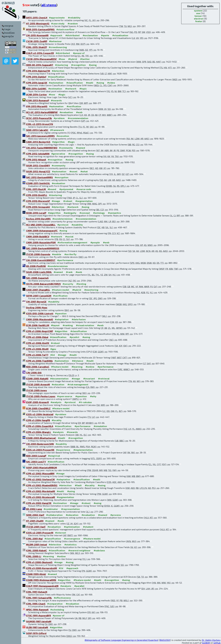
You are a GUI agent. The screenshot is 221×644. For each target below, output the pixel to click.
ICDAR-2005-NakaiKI (37, 378)
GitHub (217, 643)
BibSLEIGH (165, 640)
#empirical (54, 456)
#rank (69, 272)
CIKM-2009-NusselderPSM (41, 242)
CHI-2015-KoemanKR (37, 35)
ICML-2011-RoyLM (36, 189)
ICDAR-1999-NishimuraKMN (41, 580)
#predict (74, 337)
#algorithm (58, 142)
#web (79, 112)
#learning (77, 367)
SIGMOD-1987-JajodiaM (39, 621)
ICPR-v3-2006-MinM (37, 349)
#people (95, 242)
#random (73, 23)
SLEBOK (206, 643)
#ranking (68, 325)
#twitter (85, 59)
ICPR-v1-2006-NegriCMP (40, 331)
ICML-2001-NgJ (34, 539)
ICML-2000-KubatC (37, 550)
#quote (105, 35)
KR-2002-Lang (34, 509)
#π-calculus (85, 402)
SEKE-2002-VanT (35, 515)
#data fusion (79, 319)
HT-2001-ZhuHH (35, 521)
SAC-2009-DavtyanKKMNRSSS (43, 248)
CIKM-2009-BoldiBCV (38, 236)
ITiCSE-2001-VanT (36, 527)
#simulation (100, 426)
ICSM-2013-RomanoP (38, 100)
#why (93, 396)
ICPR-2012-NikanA (36, 160)
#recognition (78, 65)
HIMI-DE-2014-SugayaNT (40, 65)
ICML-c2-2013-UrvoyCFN (40, 124)
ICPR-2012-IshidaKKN (38, 154)
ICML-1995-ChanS (36, 604)
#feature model (60, 290)
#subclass (99, 550)
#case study (58, 23)
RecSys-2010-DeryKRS (38, 219)
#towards (56, 100)
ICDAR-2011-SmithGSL (38, 183)
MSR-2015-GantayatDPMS (40, 29)
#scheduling (57, 610)
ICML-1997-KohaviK (37, 592)
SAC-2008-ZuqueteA (37, 278)
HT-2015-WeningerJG (38, 23)
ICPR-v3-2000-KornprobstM (42, 568)
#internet (61, 533)
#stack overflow (65, 29)
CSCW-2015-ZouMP (37, 41)
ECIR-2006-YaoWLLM (38, 325)
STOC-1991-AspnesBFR (38, 615)
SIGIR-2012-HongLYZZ (38, 171)
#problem (59, 118)
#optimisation (72, 527)
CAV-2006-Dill (34, 373)
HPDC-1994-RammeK (37, 610)
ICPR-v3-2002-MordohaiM (41, 491)
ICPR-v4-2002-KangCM (39, 503)
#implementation (83, 450)
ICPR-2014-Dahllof (36, 77)
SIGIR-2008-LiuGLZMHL (39, 272)
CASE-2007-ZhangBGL (38, 290)
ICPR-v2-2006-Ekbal (37, 337)
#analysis (56, 402)
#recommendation (78, 118)
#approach (56, 35)
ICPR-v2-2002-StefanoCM (40, 479)
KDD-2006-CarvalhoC (38, 367)
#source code (84, 189)
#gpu (53, 349)
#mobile (57, 254)
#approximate (57, 18)
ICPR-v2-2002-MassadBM (40, 473)
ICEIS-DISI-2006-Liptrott (40, 313)
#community (66, 148)
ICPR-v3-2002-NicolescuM (41, 497)
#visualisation (120, 35)
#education (58, 384)
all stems (49, 5)
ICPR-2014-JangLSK (37, 83)
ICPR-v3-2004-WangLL (39, 432)
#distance (78, 361)
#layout (55, 325)
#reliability (74, 18)
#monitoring (91, 290)
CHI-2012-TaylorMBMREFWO (42, 148)
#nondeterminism (62, 219)
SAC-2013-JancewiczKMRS (40, 136)
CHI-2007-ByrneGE (36, 302)
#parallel (79, 586)
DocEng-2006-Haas (37, 307)
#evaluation (66, 112)
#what (84, 171)
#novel (73, 171)
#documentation (59, 378)
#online (90, 367)
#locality (57, 420)
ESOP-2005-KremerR (37, 402)
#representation (70, 509)
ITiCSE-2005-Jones (36, 390)
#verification (74, 106)
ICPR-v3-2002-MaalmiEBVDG (42, 485)
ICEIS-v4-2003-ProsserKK (40, 450)
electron (199, 19)
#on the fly (70, 254)
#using (93, 65)
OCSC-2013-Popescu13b (39, 118)
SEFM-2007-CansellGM (39, 296)
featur (199, 21)
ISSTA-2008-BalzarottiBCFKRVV (43, 284)
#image (56, 201)
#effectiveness (62, 598)
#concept (85, 213)
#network (71, 89)
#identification (56, 462)
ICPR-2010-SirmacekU (38, 207)
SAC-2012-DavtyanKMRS (39, 177)
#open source (65, 396)
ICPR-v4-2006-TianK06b (39, 361)
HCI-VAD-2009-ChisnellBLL (41, 225)
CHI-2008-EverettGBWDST (41, 260)
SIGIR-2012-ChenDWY (38, 165)
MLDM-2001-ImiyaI (37, 544)
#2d (53, 355)
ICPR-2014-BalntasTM (38, 71)
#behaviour (55, 41)
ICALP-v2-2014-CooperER (40, 53)
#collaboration (54, 515)
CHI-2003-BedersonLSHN (40, 444)
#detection (58, 71)
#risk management (78, 384)
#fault (78, 485)
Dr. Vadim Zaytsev (211, 640)
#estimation (55, 89)
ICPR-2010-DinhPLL (37, 195)
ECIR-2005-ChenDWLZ (38, 408)
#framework (57, 130)
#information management (72, 242)
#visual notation (85, 325)
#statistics (70, 544)
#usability (77, 225)
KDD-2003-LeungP (36, 456)
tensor (198, 16)
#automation (56, 83)
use (198, 13)
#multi (90, 83)
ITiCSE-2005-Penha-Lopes (41, 396)
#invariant (89, 378)
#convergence (72, 539)
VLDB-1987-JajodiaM (37, 627)
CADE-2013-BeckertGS (38, 142)
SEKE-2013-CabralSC (37, 130)
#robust (68, 201)
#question (61, 313)
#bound (52, 189)
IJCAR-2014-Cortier (37, 94)
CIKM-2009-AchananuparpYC (42, 231)
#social (69, 236)
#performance (65, 260)
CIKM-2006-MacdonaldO (40, 319)
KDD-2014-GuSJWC (36, 89)
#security (68, 284)
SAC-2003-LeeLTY (36, 462)
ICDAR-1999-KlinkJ (36, 574)
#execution (63, 136)
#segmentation (84, 201)
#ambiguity (70, 213)
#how (62, 59)
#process (116, 515)
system (198, 10)
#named (80, 148)
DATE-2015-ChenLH (37, 18)
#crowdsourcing (58, 47)
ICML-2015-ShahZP (37, 47)
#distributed (72, 35)
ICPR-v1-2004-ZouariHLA (40, 426)
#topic (83, 89)
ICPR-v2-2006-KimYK (38, 343)
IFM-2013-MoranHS (37, 106)
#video (111, 83)
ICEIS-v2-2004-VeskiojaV (40, 414)
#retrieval (104, 378)
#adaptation (62, 319)
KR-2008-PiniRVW (36, 266)
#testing (81, 284)
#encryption (62, 177)
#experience (63, 450)
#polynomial (66, 189)
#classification (56, 77)
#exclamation (90, 35)
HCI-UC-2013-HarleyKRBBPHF (42, 112)
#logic (62, 94)
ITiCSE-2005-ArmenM (38, 384)
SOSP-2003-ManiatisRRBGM (42, 468)
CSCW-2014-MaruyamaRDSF (41, 59)
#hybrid (73, 59)
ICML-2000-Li (34, 556)
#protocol (63, 225)
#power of (79, 53)
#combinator (51, 509)
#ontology (99, 213)
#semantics (114, 213)
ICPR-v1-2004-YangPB (38, 420)
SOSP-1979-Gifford (36, 633)
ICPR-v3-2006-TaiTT (37, 355)
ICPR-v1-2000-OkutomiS (39, 562)
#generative (58, 154)
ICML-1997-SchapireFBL (39, 598)
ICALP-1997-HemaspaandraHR (42, 586)
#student (88, 527)
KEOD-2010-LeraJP (36, 213)
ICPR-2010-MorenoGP (38, 201)
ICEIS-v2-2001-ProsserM (40, 533)
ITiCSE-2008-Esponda (38, 254)
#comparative (55, 604)
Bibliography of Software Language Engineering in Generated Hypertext (121, 640)
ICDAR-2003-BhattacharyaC (41, 438)
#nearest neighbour (79, 550)
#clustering (62, 65)
